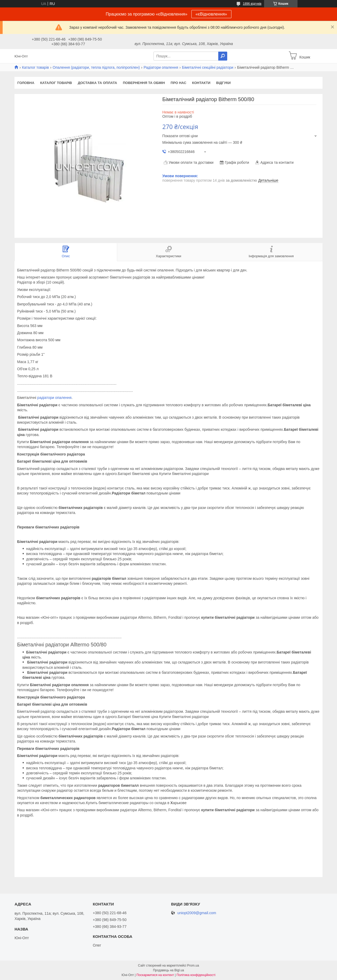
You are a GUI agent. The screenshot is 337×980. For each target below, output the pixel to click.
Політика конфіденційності (196, 975)
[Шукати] (223, 56)
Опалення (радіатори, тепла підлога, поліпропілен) (96, 67)
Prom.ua (193, 966)
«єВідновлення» (211, 14)
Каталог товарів (35, 67)
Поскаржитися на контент (155, 975)
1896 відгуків (252, 4)
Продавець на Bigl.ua (168, 970)
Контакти (201, 83)
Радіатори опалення (161, 67)
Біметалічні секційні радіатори (208, 67)
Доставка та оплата (97, 83)
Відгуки (223, 83)
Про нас (178, 83)
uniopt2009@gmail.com (197, 913)
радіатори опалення (54, 398)
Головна (26, 83)
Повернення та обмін (144, 83)
